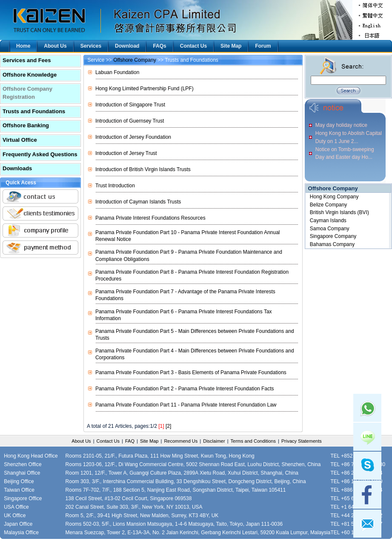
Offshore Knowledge (30, 75)
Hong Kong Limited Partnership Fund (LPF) (144, 89)
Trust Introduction (115, 186)
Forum (263, 46)
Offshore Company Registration (27, 93)
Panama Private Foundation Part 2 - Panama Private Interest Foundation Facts (185, 389)
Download (127, 46)
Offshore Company (135, 60)
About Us (55, 46)
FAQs (159, 46)
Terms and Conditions (253, 441)
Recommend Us (181, 441)
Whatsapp (367, 408)
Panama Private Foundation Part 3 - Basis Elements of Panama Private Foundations (191, 372)
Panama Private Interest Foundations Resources (150, 218)
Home (23, 46)
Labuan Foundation (117, 72)
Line (367, 437)
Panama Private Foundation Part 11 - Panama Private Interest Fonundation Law (186, 405)
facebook (367, 495)
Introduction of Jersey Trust (126, 153)
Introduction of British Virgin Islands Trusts (143, 169)
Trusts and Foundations (34, 111)
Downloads (17, 168)
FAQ (130, 441)
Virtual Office (20, 140)
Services (91, 46)
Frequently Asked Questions (40, 154)
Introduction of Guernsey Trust (130, 121)
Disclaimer (214, 441)
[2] (168, 426)
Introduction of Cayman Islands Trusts (138, 202)
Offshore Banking (26, 125)
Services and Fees (27, 60)
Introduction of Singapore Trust (130, 105)
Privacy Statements (302, 441)
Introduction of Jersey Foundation (133, 137)
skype (367, 466)
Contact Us (193, 46)
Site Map (231, 46)
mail (367, 524)
